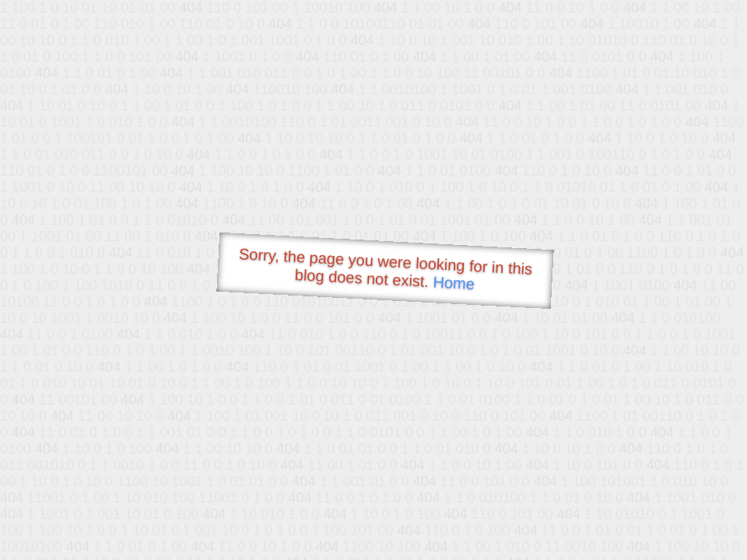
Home (454, 283)
